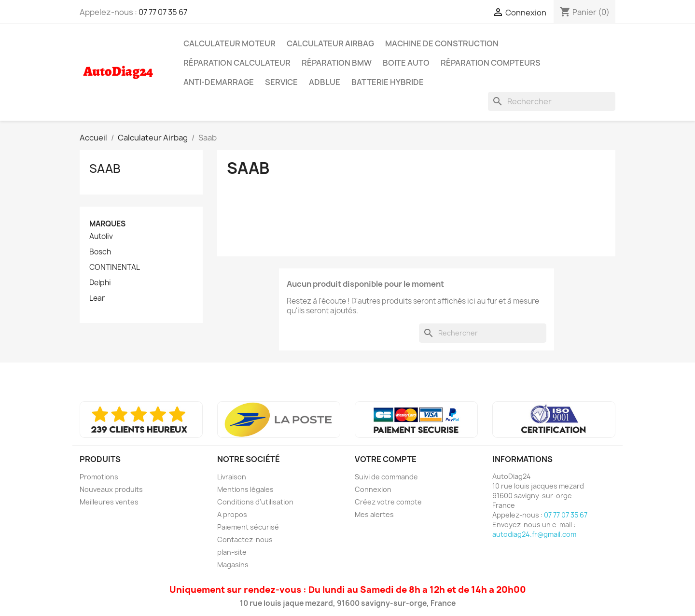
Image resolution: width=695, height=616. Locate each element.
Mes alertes (374, 514)
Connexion (373, 489)
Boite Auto (406, 63)
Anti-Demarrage (219, 82)
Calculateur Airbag (330, 43)
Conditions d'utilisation (255, 502)
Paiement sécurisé (248, 527)
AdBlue (325, 82)
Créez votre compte (388, 502)
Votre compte (386, 459)
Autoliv (101, 237)
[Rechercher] (552, 101)
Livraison (232, 477)
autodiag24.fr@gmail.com (534, 534)
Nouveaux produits (111, 489)
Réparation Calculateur (237, 63)
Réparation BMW (337, 63)
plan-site (232, 552)
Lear (97, 298)
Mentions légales (245, 489)
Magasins (233, 565)
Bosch (100, 252)
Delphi (100, 283)
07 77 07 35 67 (163, 12)
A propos (232, 514)
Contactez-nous (245, 539)
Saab (105, 168)
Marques (107, 224)
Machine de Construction (442, 43)
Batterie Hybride (388, 82)
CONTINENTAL (115, 267)
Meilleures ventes (109, 502)
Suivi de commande (386, 477)
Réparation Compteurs (491, 63)
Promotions (99, 477)
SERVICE (281, 82)
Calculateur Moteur (229, 43)
